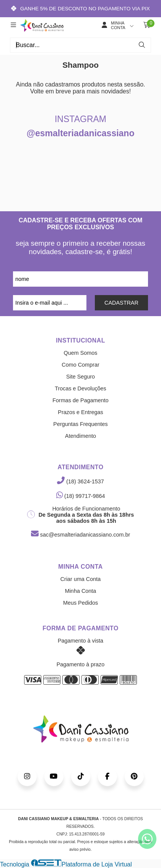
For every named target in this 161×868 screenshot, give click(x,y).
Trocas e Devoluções (80, 388)
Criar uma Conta (81, 579)
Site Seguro (80, 377)
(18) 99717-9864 (81, 496)
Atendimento (80, 436)
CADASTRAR (121, 303)
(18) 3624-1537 (80, 481)
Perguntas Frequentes (80, 424)
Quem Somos (81, 353)
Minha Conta (81, 591)
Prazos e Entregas (80, 412)
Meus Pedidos (80, 603)
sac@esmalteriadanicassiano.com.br (80, 535)
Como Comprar (80, 365)
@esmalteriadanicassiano (81, 133)
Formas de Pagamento (80, 400)
